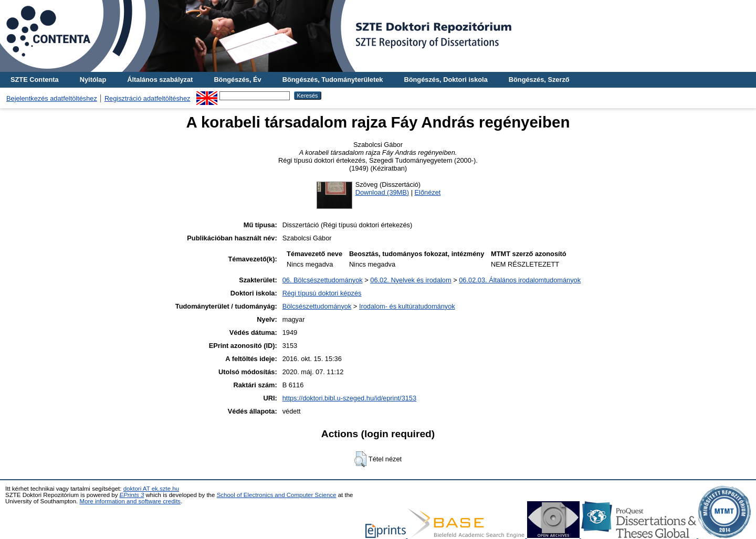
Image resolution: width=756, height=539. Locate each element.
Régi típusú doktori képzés (322, 293)
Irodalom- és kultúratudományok (407, 306)
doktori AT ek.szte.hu (151, 489)
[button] (360, 459)
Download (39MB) (382, 192)
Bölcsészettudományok (317, 306)
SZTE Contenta (35, 80)
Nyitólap (93, 80)
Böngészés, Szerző (539, 80)
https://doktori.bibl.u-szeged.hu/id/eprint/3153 (349, 398)
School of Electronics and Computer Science (277, 495)
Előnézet (428, 192)
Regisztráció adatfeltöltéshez (148, 98)
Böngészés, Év (237, 80)
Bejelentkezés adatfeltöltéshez (52, 98)
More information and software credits (130, 501)
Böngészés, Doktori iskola (445, 80)
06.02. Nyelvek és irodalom (411, 280)
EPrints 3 (132, 495)
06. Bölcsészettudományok (323, 280)
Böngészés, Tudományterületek (333, 80)
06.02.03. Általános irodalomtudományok (520, 280)
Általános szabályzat (160, 80)
